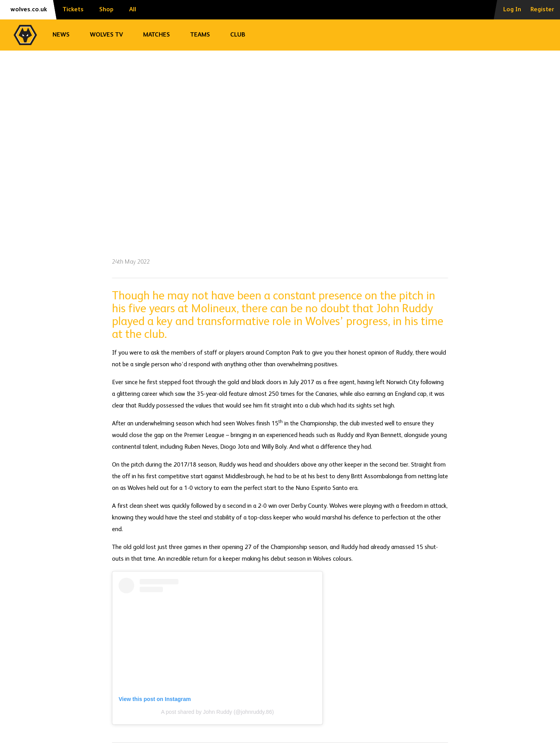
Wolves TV (106, 35)
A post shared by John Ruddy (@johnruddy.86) (217, 712)
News (61, 35)
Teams (200, 35)
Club (238, 35)
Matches (157, 35)
